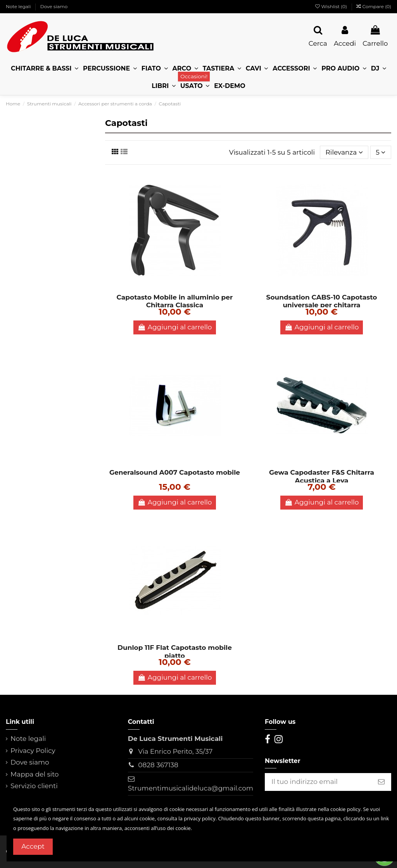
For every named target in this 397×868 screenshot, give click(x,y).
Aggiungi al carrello (175, 327)
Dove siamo (54, 6)
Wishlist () (332, 6)
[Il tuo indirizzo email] (318, 782)
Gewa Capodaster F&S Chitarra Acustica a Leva (322, 476)
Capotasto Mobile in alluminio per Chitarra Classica (175, 301)
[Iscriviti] (381, 782)
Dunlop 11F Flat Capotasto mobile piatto (175, 651)
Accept (33, 846)
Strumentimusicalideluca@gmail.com (191, 788)
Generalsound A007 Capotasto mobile (175, 472)
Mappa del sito (35, 774)
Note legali (19, 6)
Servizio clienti (34, 786)
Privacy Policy (33, 751)
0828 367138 (158, 765)
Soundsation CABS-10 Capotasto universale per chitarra (322, 301)
